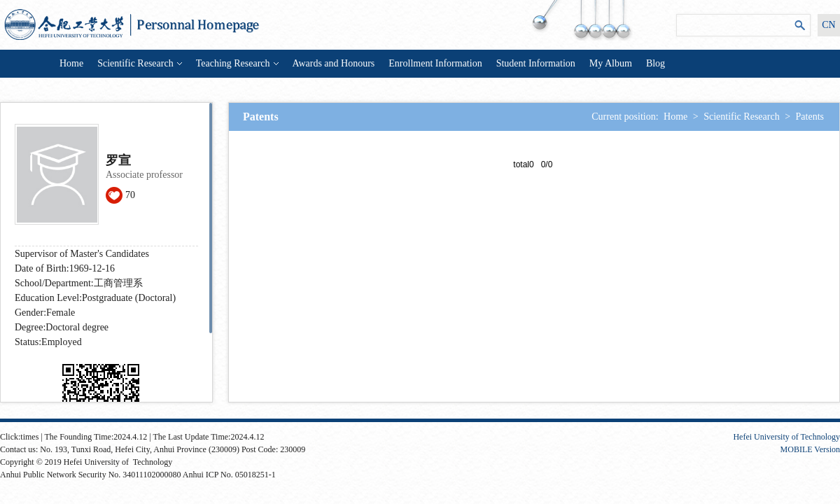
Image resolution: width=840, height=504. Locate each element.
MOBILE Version (810, 449)
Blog (656, 63)
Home (71, 63)
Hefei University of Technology (786, 437)
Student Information (536, 63)
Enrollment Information (435, 63)
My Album (611, 63)
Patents (810, 117)
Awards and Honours (334, 63)
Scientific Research (139, 63)
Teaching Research (237, 63)
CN (828, 25)
